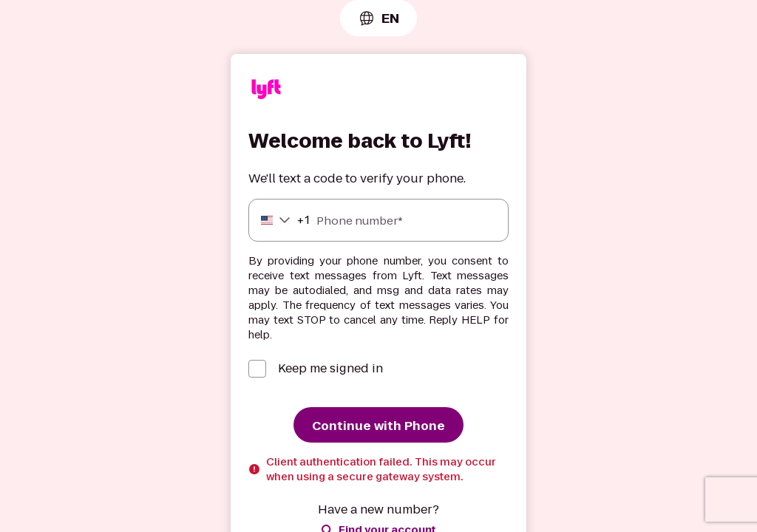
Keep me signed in (330, 369)
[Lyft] (266, 92)
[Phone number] (378, 220)
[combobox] (378, 18)
